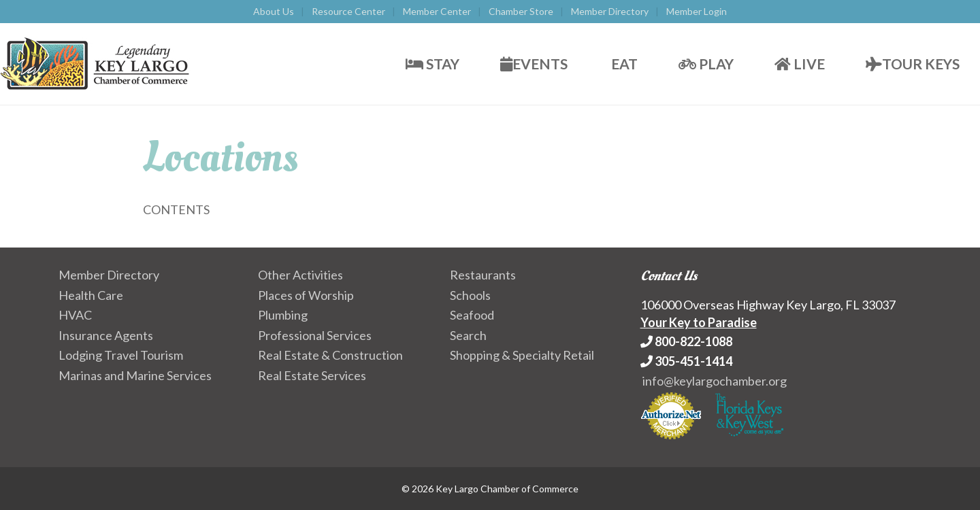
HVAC (75, 315)
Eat (623, 64)
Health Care (91, 295)
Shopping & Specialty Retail (522, 355)
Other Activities (300, 275)
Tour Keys (913, 64)
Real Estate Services (312, 375)
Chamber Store (521, 11)
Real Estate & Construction (330, 355)
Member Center (437, 11)
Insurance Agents (106, 335)
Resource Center (348, 11)
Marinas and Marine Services (135, 375)
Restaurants (483, 275)
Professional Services (315, 335)
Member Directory (610, 11)
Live (800, 64)
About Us (274, 11)
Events (534, 64)
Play (706, 64)
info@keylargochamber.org (715, 381)
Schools (470, 295)
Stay (432, 64)
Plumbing (283, 315)
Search (468, 335)
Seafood (472, 315)
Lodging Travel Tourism (121, 355)
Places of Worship (306, 295)
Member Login (697, 11)
